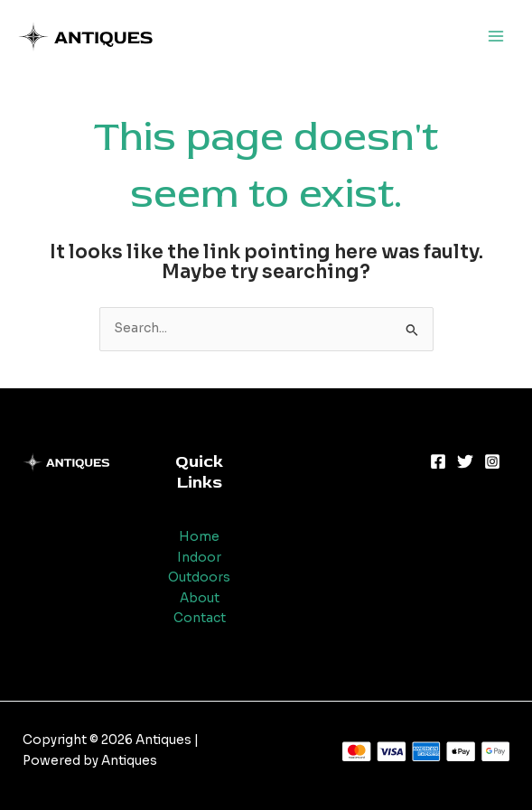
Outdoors (199, 577)
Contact (200, 618)
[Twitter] (465, 461)
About (200, 598)
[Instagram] (492, 461)
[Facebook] (438, 461)
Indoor (199, 558)
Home (199, 537)
